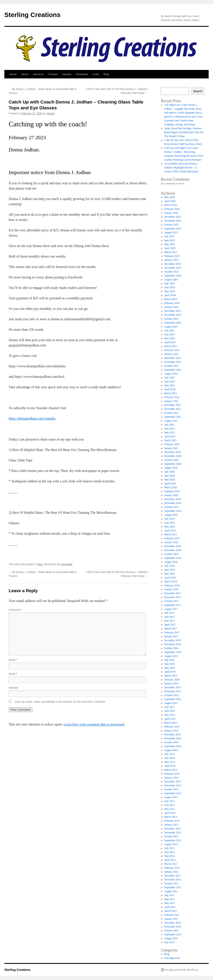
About (25, 74)
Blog (106, 74)
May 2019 (170, 527)
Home (13, 74)
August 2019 (171, 515)
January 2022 (171, 401)
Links (96, 74)
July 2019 (169, 519)
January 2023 (171, 354)
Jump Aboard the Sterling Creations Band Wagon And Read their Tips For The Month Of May (184, 132)
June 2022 (170, 381)
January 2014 (171, 778)
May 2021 (170, 432)
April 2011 (170, 907)
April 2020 (170, 483)
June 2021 (170, 429)
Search (198, 91)
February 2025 (172, 256)
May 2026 (170, 197)
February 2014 (172, 774)
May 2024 (170, 291)
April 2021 (170, 436)
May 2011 (170, 903)
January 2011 (171, 919)
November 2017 (173, 597)
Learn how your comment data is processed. (94, 724)
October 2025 (171, 225)
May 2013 (170, 809)
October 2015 (171, 695)
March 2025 (171, 252)
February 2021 (172, 444)
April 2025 (170, 248)
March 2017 (171, 629)
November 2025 (173, 221)
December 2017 (173, 593)
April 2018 (170, 578)
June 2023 (170, 334)
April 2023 (170, 342)
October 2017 (171, 601)
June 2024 (170, 287)
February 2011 (172, 915)
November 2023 (173, 315)
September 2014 (173, 746)
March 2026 (171, 205)
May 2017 (170, 621)
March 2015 (171, 723)
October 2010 (171, 931)
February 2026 (172, 209)
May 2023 (170, 338)
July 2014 (169, 754)
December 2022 (173, 358)
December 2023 (173, 311)
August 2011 (171, 891)
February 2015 (172, 727)
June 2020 (170, 476)
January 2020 (171, 495)
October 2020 (171, 460)
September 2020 (173, 464)
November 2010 (173, 927)
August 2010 (171, 938)
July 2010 (169, 942)
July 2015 (169, 707)
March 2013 (171, 817)
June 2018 (170, 570)
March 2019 (171, 534)
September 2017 (173, 605)
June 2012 (170, 852)
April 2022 (170, 389)
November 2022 (173, 362)
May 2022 (170, 385)
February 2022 (172, 397)
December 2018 (173, 546)
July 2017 (169, 613)
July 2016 (169, 660)
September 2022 (173, 370)
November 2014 (173, 738)
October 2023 (171, 319)
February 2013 (172, 821)
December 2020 (173, 452)
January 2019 (171, 542)
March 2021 (171, 440)
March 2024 (171, 299)
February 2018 (172, 585)
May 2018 (170, 574)
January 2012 (171, 872)
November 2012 (173, 832)
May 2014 (170, 762)
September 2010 (173, 934)
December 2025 (173, 217)
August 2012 (171, 844)
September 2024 (173, 276)
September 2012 (173, 840)
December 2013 (173, 782)
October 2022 (171, 366)
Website (13, 688)
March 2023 (171, 346)
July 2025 (169, 236)
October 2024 (171, 272)
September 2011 (173, 887)
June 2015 (170, 711)
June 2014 (170, 758)
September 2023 (173, 323)
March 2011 (171, 911)
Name (13, 660)
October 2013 (171, 789)
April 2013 (170, 813)
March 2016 (171, 676)
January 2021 (171, 448)
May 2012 (170, 856)
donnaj (51, 114)
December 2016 (173, 640)
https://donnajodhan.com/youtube (32, 418)
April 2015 (170, 719)
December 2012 (173, 829)
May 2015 (170, 715)
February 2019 (172, 538)
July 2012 (169, 848)
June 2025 (170, 240)
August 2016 (171, 656)
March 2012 (171, 864)
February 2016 (172, 680)
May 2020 (170, 480)
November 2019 (173, 503)
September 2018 (173, 558)
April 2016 (170, 672)
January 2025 (171, 260)
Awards (67, 74)
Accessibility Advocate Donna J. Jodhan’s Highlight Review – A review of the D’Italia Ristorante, (182, 168)
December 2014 (173, 734)
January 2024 (171, 307)
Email (13, 674)
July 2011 (169, 895)
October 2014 (171, 742)
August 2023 (171, 327)
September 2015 (173, 699)
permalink (67, 564)
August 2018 (171, 562)
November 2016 (173, 644)
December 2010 (173, 923)
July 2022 (169, 378)
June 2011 (170, 899)
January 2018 (171, 589)
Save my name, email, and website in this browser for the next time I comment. (60, 702)
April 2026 (170, 201)
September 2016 (173, 652)
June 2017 (170, 617)
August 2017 (171, 609)
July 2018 (169, 566)
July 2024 (169, 283)
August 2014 (171, 750)
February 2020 (172, 491)
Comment (15, 610)
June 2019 (170, 523)
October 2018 (171, 554)
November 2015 (173, 691)
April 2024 (170, 295)
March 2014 (171, 770)
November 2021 (173, 409)
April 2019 (170, 531)
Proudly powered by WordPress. (182, 970)
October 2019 (171, 507)
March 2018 (171, 582)
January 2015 (171, 731)
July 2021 (169, 425)
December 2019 (173, 499)
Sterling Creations (32, 15)
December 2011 (173, 876)
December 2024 (173, 264)
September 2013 (173, 793)
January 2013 (171, 825)
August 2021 (171, 421)
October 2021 (171, 413)
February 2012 (172, 868)
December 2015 (173, 687)
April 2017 (170, 625)
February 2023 (172, 350)
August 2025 (171, 232)
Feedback (82, 74)
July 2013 (169, 801)
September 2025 (173, 229)
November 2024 (173, 268)
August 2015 (171, 703)
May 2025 (170, 244)
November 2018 (173, 550)
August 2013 (171, 797)
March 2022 (171, 393)
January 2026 (171, 213)
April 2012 (170, 860)
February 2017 (172, 632)
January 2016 (171, 683)
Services (38, 74)
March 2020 (171, 487)
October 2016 (171, 648)
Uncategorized (172, 958)
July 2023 (169, 331)
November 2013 (173, 785)
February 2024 (172, 303)
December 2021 (173, 405)
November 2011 (173, 880)
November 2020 (173, 456)
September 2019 (173, 511)
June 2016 (170, 664)
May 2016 (170, 668)
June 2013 (170, 805)
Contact (53, 74)
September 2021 (173, 417)
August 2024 (171, 280)
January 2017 (171, 636)
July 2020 (169, 472)
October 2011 (171, 883)
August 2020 (171, 468)
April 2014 (170, 766)
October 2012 (171, 836)
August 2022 (171, 374)
